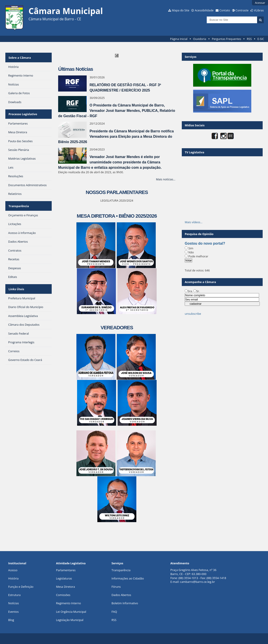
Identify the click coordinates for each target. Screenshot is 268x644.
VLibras (259, 10)
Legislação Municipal (70, 620)
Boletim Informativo (125, 603)
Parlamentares (66, 570)
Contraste (242, 10)
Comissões (63, 595)
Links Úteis (16, 284)
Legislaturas (64, 578)
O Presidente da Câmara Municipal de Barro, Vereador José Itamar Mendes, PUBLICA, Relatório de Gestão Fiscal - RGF (117, 111)
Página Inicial (179, 39)
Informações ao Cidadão (128, 578)
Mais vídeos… (194, 222)
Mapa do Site (181, 10)
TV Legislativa (194, 152)
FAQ (114, 612)
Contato (225, 10)
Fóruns (116, 587)
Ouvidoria (200, 39)
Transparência (18, 202)
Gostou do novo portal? (205, 243)
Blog (11, 620)
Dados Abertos (121, 595)
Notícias (14, 603)
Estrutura (14, 595)
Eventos (13, 612)
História (13, 578)
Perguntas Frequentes (226, 39)
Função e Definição (21, 587)
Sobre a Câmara (19, 57)
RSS (249, 39)
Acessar (260, 3)
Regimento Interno (69, 603)
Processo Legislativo (23, 112)
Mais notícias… (166, 179)
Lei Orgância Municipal (71, 612)
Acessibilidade (204, 10)
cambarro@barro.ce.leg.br (197, 582)
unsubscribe (193, 314)
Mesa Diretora (66, 587)
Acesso (13, 570)
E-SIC (261, 39)
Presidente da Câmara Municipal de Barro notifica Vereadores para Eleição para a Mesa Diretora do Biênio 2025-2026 (116, 137)
